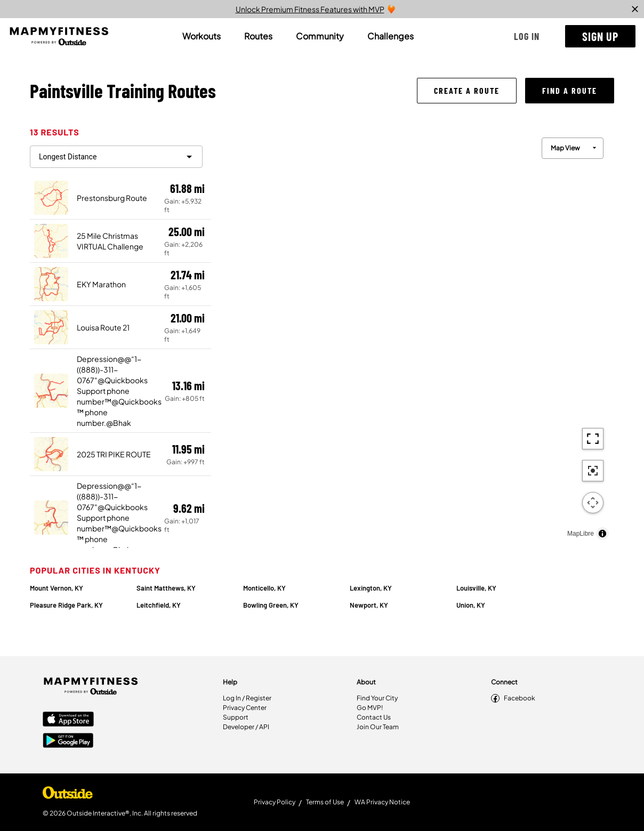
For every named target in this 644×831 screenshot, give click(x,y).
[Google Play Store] (68, 741)
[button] (527, 36)
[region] (413, 336)
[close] (635, 9)
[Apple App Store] (68, 720)
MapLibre (581, 534)
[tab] (202, 36)
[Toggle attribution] (602, 534)
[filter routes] (116, 157)
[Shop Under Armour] (68, 795)
